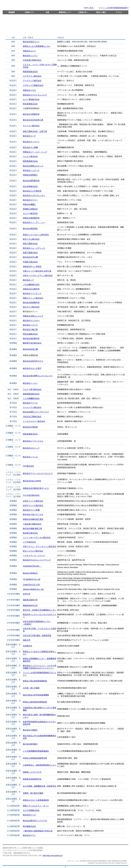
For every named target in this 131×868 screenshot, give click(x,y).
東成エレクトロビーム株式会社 (36, 235)
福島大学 (27, 640)
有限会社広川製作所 (31, 289)
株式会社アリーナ (30, 403)
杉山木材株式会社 (30, 186)
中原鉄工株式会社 (30, 262)
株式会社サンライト (31, 142)
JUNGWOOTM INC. (32, 566)
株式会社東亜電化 (30, 229)
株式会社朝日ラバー (31, 42)
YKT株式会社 (28, 466)
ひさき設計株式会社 (31, 495)
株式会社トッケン (30, 383)
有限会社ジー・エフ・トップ (35, 152)
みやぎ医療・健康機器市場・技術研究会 (40, 786)
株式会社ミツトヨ (30, 457)
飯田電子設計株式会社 (32, 343)
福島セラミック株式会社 (33, 298)
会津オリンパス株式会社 (33, 501)
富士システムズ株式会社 (33, 551)
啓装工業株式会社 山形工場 (35, 131)
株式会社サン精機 (30, 147)
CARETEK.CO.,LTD (31, 585)
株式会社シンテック (31, 170)
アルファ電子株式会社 (32, 389)
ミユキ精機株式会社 (31, 398)
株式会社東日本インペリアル (35, 821)
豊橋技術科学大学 (30, 605)
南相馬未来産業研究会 (32, 779)
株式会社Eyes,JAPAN (32, 481)
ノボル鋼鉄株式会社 (31, 284)
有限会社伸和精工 (30, 175)
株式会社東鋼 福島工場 (32, 528)
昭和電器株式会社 (30, 161)
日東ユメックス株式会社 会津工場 (37, 271)
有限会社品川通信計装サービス (36, 488)
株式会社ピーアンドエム (33, 441)
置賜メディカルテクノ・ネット (36, 806)
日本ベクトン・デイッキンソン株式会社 (40, 546)
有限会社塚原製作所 (31, 218)
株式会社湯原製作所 (31, 338)
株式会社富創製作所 (31, 302)
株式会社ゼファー (30, 200)
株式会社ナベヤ (29, 815)
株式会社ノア (28, 280)
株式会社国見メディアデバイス (36, 412)
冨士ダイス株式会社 (31, 307)
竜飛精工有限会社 (30, 209)
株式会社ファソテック (32, 293)
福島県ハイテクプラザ (32, 772)
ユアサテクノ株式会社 (32, 76)
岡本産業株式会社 (30, 104)
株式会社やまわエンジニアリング (37, 560)
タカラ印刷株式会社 (31, 810)
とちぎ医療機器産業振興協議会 (36, 751)
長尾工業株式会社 (30, 253)
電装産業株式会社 (30, 434)
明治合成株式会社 (30, 334)
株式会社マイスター (31, 320)
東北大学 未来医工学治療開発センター (40, 610)
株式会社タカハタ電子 (32, 368)
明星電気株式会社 (30, 72)
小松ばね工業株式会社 (32, 417)
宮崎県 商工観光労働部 (33, 793)
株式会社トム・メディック (34, 248)
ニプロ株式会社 (29, 542)
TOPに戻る (89, 8)
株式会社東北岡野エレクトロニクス (38, 376)
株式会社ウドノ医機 (31, 510)
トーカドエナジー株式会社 (34, 421)
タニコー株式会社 (30, 213)
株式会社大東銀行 (30, 730)
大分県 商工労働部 (31, 688)
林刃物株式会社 (29, 826)
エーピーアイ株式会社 (32, 407)
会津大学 (27, 594)
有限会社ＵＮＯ (29, 90)
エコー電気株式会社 (31, 99)
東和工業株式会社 (30, 244)
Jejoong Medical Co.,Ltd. (33, 589)
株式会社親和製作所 (31, 181)
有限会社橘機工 (29, 204)
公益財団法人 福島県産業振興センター (40, 765)
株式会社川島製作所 (31, 114)
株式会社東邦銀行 (30, 744)
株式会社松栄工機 (30, 349)
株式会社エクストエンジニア (35, 95)
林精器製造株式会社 (31, 394)
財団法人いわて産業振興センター (37, 46)
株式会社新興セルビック (33, 166)
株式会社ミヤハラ (30, 325)
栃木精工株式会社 (30, 533)
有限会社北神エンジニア (33, 316)
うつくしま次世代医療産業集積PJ (113, 8)
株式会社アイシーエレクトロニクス (38, 473)
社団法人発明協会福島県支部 (35, 758)
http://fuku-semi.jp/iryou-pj (53, 855)
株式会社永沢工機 (30, 257)
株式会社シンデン (30, 56)
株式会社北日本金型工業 (33, 120)
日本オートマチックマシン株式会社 (38, 275)
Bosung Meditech (30, 573)
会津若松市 (28, 646)
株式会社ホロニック (31, 448)
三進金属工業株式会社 (32, 524)
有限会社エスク (29, 51)
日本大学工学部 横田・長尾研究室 (37, 636)
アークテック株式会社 (32, 81)
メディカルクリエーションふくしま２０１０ (39, 5)
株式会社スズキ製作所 (32, 191)
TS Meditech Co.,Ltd (32, 579)
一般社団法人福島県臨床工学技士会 (38, 831)
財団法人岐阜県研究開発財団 (35, 702)
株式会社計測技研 (30, 427)
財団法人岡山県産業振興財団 (35, 681)
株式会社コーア (29, 136)
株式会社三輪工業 (30, 329)
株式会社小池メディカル (33, 514)
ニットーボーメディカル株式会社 (37, 537)
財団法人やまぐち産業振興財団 (36, 800)
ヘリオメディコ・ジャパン (34, 555)
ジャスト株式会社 (30, 156)
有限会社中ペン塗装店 (32, 266)
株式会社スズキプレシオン (34, 195)
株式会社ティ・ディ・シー (34, 222)
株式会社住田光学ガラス (33, 361)
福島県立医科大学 (30, 600)
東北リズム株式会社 (31, 239)
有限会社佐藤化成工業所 (33, 519)
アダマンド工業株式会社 (33, 85)
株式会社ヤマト (29, 835)
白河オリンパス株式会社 (33, 505)
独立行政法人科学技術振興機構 (36, 695)
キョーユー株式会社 (31, 126)
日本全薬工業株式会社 (32, 60)
